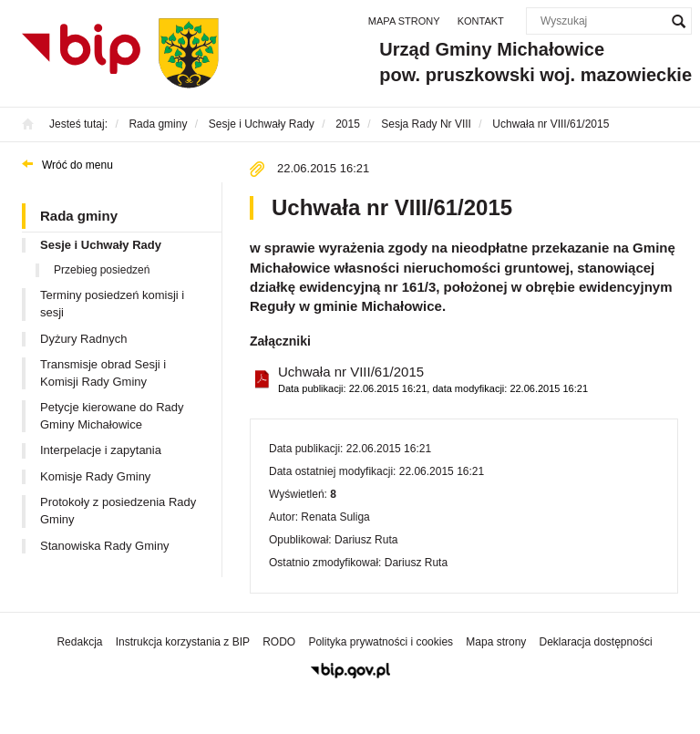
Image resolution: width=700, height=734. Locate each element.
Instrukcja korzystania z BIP (183, 642)
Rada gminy (79, 216)
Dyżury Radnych (83, 339)
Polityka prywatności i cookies (381, 642)
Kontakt (481, 21)
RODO (279, 642)
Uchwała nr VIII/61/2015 (433, 380)
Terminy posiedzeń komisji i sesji (112, 304)
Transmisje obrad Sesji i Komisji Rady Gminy (103, 373)
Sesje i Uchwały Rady (101, 245)
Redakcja (79, 642)
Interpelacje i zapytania (101, 450)
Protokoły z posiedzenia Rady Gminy (118, 511)
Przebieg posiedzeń (102, 270)
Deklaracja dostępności (595, 642)
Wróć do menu (77, 165)
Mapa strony (404, 21)
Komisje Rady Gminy (95, 476)
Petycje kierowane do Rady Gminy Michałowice (112, 416)
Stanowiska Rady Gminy (105, 546)
